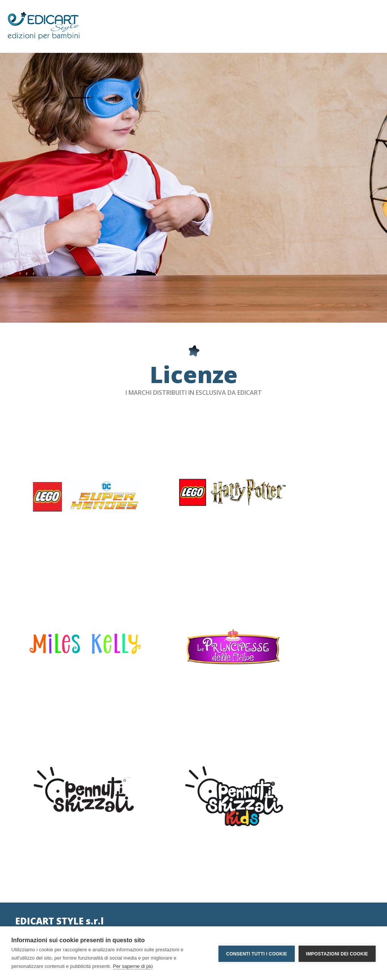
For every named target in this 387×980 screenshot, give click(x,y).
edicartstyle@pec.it (38, 898)
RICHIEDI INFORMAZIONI (311, 913)
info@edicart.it (33, 886)
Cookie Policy (117, 898)
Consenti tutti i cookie (256, 953)
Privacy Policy (117, 874)
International (116, 910)
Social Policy (115, 886)
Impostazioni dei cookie (337, 953)
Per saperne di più (133, 966)
